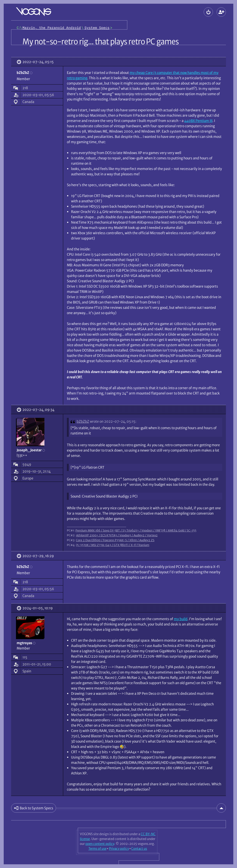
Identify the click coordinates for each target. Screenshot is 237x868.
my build (181, 619)
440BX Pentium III (198, 121)
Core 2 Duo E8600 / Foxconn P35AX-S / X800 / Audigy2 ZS (115, 540)
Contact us (139, 849)
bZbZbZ (83, 421)
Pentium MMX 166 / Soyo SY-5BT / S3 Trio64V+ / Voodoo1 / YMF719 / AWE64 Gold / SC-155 (136, 530)
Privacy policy (119, 849)
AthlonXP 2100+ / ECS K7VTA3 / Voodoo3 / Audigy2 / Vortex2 (117, 535)
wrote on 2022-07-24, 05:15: (113, 421)
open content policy (100, 844)
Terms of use (97, 849)
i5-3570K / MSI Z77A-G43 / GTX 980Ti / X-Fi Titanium (113, 545)
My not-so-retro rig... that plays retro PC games (101, 42)
